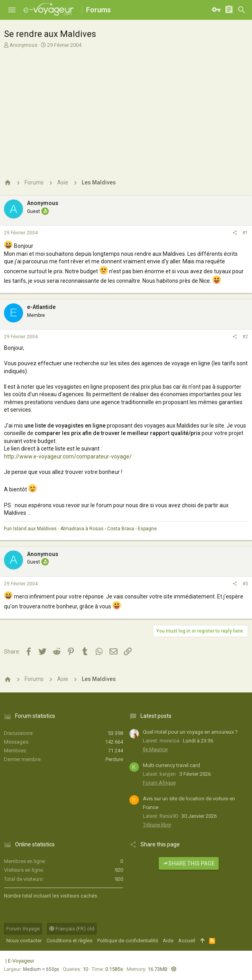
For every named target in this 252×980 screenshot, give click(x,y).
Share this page (189, 863)
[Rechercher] (242, 10)
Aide (168, 941)
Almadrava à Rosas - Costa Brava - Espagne (109, 529)
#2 (245, 337)
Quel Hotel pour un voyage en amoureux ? (190, 732)
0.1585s (114, 969)
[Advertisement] (125, 108)
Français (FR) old (72, 929)
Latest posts (156, 716)
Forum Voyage (23, 929)
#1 (245, 233)
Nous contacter (24, 941)
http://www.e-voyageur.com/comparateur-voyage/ (68, 456)
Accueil (187, 941)
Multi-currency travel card (171, 765)
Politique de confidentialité (128, 941)
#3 (245, 584)
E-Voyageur (21, 961)
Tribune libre (157, 825)
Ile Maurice (155, 749)
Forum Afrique (159, 783)
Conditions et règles (69, 941)
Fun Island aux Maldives (30, 529)
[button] (12, 10)
